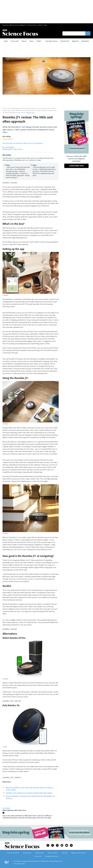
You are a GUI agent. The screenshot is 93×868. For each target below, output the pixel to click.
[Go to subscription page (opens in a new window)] (76, 153)
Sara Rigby (6, 808)
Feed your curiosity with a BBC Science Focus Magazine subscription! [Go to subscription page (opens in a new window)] (76, 159)
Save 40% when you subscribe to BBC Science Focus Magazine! (23, 143)
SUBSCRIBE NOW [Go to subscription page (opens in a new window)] (76, 166)
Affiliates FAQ (30, 113)
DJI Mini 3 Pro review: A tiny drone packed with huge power (29, 793)
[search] (88, 33)
